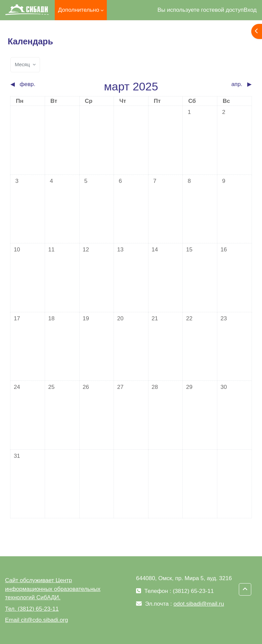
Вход (250, 10)
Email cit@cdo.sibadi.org (36, 620)
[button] (245, 589)
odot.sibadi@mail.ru (199, 604)
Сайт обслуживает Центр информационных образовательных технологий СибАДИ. (53, 589)
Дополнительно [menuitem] (79, 10)
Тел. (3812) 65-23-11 (32, 609)
